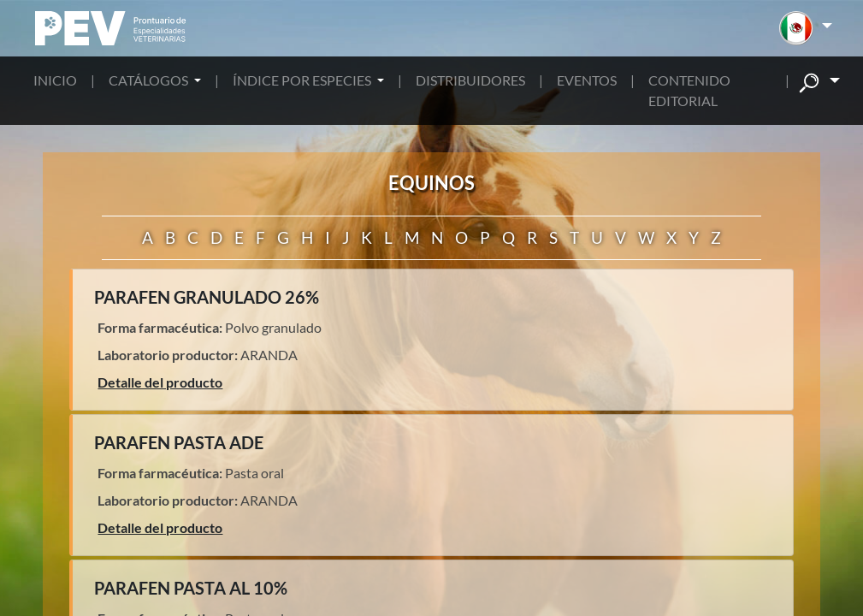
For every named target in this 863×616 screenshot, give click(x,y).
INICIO (55, 80)
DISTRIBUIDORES (470, 80)
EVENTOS (587, 80)
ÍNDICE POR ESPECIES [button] (303, 80)
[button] (805, 28)
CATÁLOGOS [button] (150, 80)
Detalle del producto (160, 382)
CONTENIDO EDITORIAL (689, 90)
